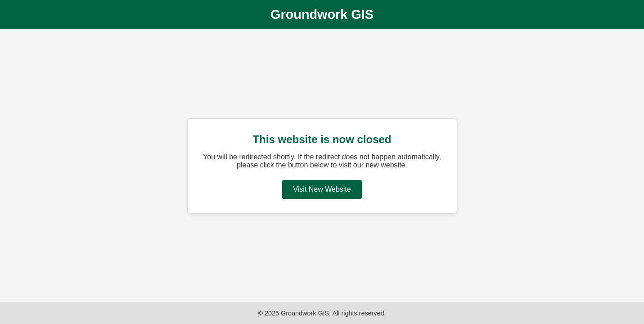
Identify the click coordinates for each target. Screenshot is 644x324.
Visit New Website (322, 189)
